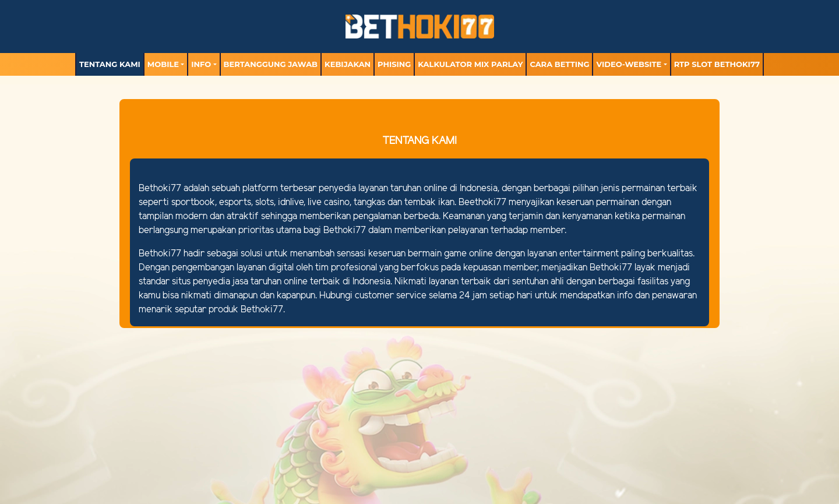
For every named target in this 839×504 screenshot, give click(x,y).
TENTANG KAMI (110, 64)
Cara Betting (559, 64)
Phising (394, 64)
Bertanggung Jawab (271, 64)
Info (201, 64)
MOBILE (163, 64)
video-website (629, 64)
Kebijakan (348, 64)
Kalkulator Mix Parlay (470, 64)
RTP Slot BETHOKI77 (717, 64)
